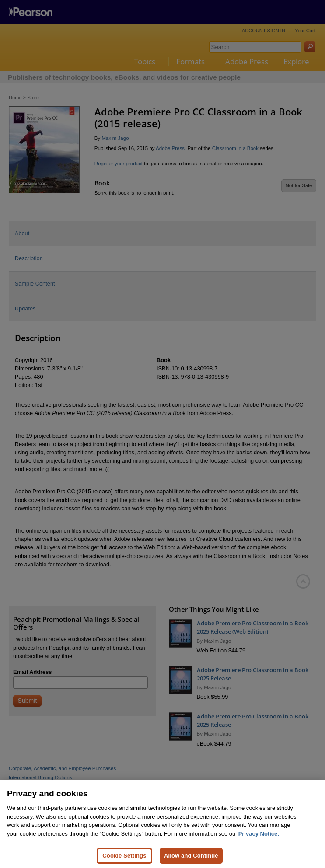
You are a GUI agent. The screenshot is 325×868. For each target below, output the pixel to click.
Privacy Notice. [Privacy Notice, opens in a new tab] (259, 844)
